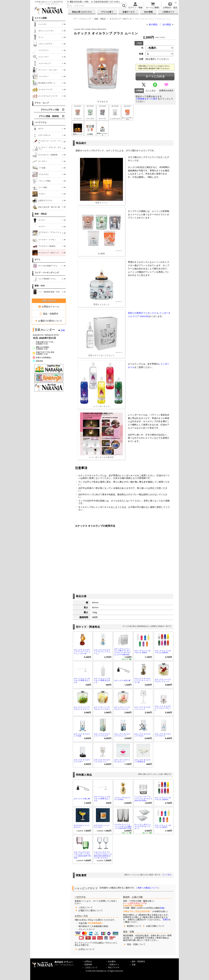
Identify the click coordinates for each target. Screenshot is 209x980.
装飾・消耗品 (41, 214)
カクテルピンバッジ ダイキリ (82, 826)
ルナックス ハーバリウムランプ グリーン (82, 708)
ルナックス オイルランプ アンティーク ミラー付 (143, 680)
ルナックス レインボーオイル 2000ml (163, 652)
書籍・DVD (40, 286)
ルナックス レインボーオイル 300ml (142, 652)
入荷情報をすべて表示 (146, 99)
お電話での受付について (49, 321)
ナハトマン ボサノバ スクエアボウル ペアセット (142, 826)
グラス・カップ (42, 103)
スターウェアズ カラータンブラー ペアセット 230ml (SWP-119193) (82, 855)
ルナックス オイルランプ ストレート (122, 735)
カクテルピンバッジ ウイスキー (102, 826)
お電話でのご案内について (91, 911)
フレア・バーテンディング (47, 273)
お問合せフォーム (49, 307)
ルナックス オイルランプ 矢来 (82, 735)
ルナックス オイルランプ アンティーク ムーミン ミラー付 (82, 652)
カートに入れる (155, 76)
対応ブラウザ (114, 967)
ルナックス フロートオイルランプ (122, 761)
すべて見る (167, 875)
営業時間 (88, 965)
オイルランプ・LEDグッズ (121, 19)
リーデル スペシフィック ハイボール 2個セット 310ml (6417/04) (123, 826)
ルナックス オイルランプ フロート (163, 735)
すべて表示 (151, 91)
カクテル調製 (41, 18)
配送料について (134, 926)
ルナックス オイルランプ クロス (142, 735)
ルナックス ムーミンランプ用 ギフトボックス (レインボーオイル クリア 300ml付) (123, 652)
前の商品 (153, 24)
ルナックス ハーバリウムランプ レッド (163, 680)
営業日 (166, 920)
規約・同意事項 (138, 962)
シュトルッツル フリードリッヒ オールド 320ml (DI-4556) (143, 798)
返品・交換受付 (49, 314)
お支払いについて (87, 949)
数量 (141, 54)
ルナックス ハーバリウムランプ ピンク (122, 708)
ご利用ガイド (114, 965)
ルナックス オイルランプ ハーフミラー (102, 735)
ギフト (38, 260)
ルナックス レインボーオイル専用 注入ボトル (102, 680)
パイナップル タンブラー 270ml (122, 799)
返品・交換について (136, 944)
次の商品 (167, 24)
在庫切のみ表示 (166, 91)
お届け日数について (155, 926)
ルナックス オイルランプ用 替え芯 (142, 761)
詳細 (63, 330)
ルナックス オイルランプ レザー (82, 761)
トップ (82, 19)
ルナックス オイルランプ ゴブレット (102, 761)
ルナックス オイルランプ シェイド (142, 708)
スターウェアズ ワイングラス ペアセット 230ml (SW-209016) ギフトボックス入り (103, 855)
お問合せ (88, 962)
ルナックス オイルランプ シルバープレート (163, 708)
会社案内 (112, 962)
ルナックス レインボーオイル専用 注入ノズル (82, 680)
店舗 (96, 2)
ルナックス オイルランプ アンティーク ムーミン (102, 652)
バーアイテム (41, 122)
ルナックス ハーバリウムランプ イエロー (102, 708)
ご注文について (85, 907)
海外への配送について (148, 888)
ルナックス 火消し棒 (122, 680)
